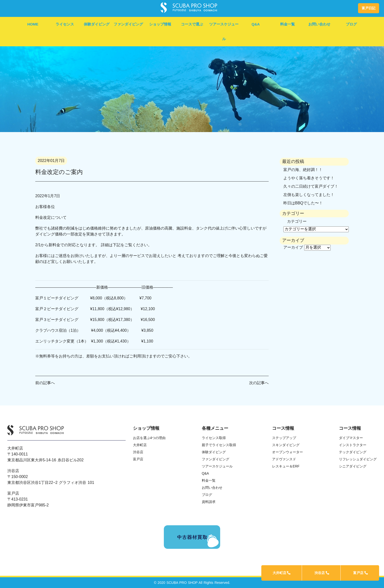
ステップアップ (284, 438)
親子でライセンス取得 (219, 445)
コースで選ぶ (192, 24)
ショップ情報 (160, 24)
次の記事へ (259, 383)
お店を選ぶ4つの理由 (149, 438)
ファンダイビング (128, 24)
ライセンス (65, 24)
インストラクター (353, 445)
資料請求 (209, 502)
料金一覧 (288, 24)
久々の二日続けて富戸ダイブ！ (311, 186)
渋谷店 (322, 573)
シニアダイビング (353, 466)
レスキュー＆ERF (286, 466)
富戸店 (360, 573)
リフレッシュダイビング (358, 459)
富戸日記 (369, 8)
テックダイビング (353, 452)
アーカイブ (293, 247)
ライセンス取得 (214, 438)
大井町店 (282, 573)
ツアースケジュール (224, 31)
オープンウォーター (288, 452)
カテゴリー (297, 221)
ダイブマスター (351, 438)
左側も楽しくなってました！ (309, 195)
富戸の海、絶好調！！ (303, 170)
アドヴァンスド (284, 459)
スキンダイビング (286, 445)
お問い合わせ (319, 24)
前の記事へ (45, 383)
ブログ (351, 24)
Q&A (256, 24)
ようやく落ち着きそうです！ (309, 178)
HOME (33, 24)
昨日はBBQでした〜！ (303, 203)
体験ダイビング (97, 24)
